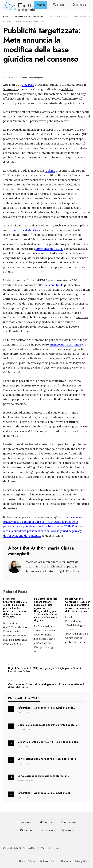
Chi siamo (33, 861)
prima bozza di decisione (25, 230)
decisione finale (53, 285)
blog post (28, 85)
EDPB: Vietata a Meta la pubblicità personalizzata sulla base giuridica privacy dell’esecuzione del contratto (43, 531)
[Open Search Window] (58, 5)
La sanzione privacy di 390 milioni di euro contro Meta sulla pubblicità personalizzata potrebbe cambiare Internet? (44, 522)
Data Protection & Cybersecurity (30, 17)
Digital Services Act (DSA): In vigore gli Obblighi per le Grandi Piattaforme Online (46, 668)
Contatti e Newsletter (61, 861)
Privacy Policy (82, 861)
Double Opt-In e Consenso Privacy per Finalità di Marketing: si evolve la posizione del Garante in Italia (77, 605)
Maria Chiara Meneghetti (33, 78)
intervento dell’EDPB (49, 249)
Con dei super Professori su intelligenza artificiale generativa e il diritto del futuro (46, 684)
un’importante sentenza (65, 345)
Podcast (44, 861)
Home (6, 17)
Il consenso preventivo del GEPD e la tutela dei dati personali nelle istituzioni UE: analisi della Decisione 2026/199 (15, 608)
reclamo (50, 171)
